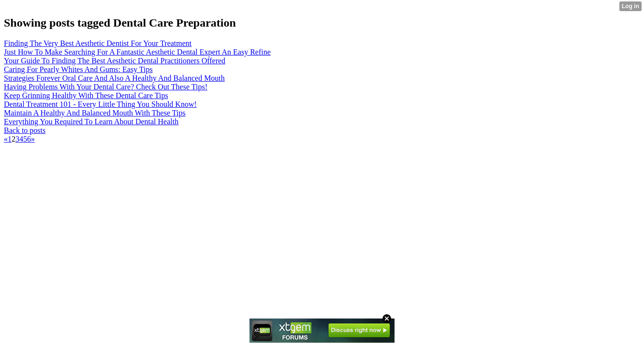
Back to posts (25, 130)
